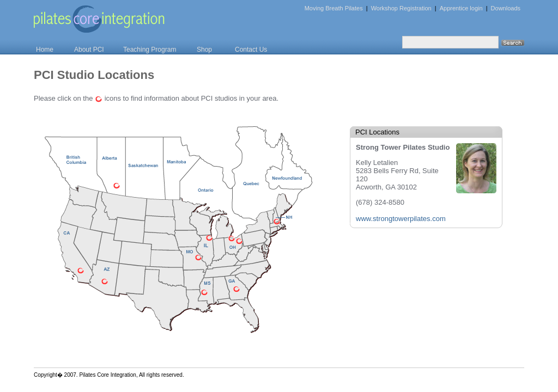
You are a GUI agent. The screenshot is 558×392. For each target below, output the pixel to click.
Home (45, 50)
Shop (204, 50)
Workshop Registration (401, 8)
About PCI (89, 50)
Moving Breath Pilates (334, 8)
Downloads (506, 8)
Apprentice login (461, 8)
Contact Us (251, 50)
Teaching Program (150, 50)
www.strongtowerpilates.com (401, 219)
